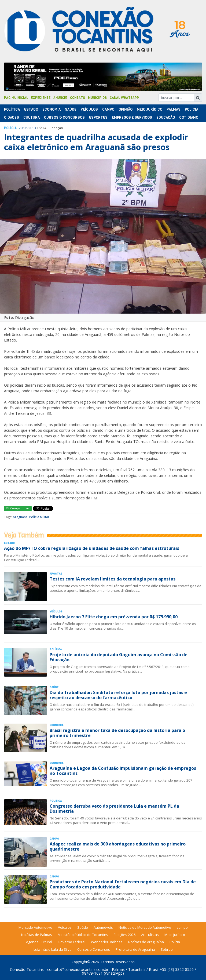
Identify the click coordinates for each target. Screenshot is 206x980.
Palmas (174, 109)
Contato (78, 98)
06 (25, 128)
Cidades (12, 117)
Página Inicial (16, 98)
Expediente (41, 98)
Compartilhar (18, 508)
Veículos (89, 109)
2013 (32, 128)
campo (182, 927)
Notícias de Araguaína (146, 942)
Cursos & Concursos (64, 117)
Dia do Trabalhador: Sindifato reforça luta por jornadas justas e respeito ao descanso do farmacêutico (118, 695)
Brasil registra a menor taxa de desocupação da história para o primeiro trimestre (117, 733)
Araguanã (20, 517)
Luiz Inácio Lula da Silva (53, 949)
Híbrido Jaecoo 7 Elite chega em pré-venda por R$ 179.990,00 (114, 617)
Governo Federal (71, 942)
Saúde (71, 109)
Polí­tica (12, 109)
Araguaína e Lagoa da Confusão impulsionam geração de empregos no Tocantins (123, 771)
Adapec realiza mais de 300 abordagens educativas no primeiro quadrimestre (118, 846)
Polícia (175, 942)
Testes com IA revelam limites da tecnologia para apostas (113, 579)
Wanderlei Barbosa (107, 942)
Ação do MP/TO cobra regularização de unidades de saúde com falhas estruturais (92, 548)
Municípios (97, 98)
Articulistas (150, 935)
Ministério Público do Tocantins (83, 935)
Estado (31, 109)
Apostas (56, 574)
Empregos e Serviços (132, 117)
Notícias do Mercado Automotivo (145, 927)
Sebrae (167, 949)
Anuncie (60, 98)
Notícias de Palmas (37, 935)
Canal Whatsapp (124, 98)
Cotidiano (189, 117)
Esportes (98, 117)
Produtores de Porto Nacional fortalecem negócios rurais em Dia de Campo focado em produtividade (123, 884)
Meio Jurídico (150, 109)
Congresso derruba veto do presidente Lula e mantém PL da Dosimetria (114, 809)
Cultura (32, 117)
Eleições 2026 (125, 935)
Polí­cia (192, 109)
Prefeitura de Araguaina (135, 949)
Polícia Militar (39, 517)
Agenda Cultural (39, 942)
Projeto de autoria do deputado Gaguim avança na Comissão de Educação (119, 657)
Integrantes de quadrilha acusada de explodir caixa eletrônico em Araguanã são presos (96, 142)
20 (21, 128)
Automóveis (103, 927)
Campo (108, 109)
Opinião (126, 109)
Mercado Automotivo (35, 927)
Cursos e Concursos (94, 949)
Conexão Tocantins (27, 969)
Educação (166, 117)
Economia (51, 109)
